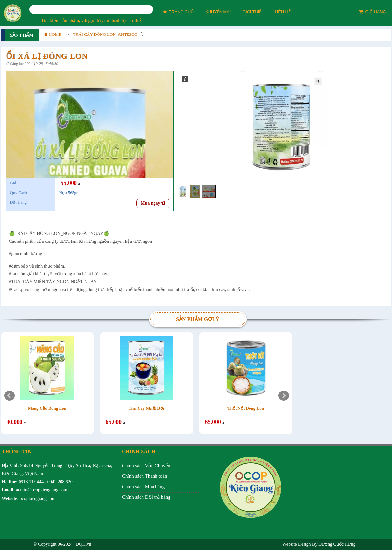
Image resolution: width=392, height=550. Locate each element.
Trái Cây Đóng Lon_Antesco (105, 34)
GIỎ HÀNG (372, 12)
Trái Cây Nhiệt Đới (146, 408)
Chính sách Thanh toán (144, 476)
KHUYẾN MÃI (218, 12)
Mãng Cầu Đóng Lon (47, 408)
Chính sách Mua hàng (143, 487)
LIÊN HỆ (283, 12)
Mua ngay (153, 203)
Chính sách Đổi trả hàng (146, 497)
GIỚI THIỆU (253, 12)
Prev (9, 396)
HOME (53, 34)
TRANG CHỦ (178, 12)
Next (284, 396)
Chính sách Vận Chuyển (146, 466)
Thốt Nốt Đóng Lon (246, 408)
